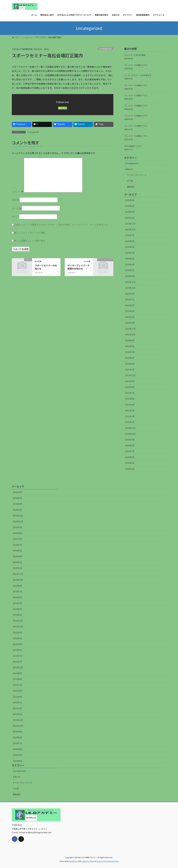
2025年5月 (130, 247)
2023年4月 (130, 317)
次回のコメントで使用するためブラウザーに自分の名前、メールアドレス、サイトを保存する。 (62, 225)
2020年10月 (130, 434)
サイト (15, 217)
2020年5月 (130, 463)
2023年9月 (130, 294)
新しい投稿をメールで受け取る (30, 241)
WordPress (73, 861)
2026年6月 (130, 200)
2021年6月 (130, 399)
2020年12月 (130, 428)
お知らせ (129, 169)
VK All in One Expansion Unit (108, 861)
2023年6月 (130, 305)
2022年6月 (130, 346)
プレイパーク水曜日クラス (136, 106)
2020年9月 (130, 440)
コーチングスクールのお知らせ (138, 75)
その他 (130, 181)
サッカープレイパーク (137, 175)
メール (17, 208)
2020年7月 (130, 451)
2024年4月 (130, 264)
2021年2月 (130, 416)
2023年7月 (130, 300)
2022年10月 (130, 334)
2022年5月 (130, 352)
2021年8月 (130, 387)
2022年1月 (130, 370)
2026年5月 (130, 206)
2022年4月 (130, 358)
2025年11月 (130, 224)
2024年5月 (130, 259)
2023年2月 (130, 323)
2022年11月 (130, 329)
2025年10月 (130, 229)
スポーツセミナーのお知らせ (46, 267)
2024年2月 (130, 270)
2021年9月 (130, 381)
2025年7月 (130, 235)
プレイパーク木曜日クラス (136, 65)
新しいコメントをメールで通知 (30, 233)
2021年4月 (130, 405)
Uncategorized (106, 49)
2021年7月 (130, 393)
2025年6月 (130, 241)
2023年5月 (130, 311)
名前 (15, 200)
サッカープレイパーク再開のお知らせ (79, 267)
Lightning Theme (88, 861)
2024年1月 (130, 276)
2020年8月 (130, 445)
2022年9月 (130, 340)
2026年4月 (130, 212)
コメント (18, 191)
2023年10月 (130, 288)
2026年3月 (130, 218)
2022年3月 (130, 364)
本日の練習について (133, 146)
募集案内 (131, 187)
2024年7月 (130, 253)
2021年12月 (130, 375)
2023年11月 (130, 282)
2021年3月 (130, 410)
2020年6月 (130, 457)
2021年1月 (130, 422)
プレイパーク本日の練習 (135, 55)
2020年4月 (130, 469)
